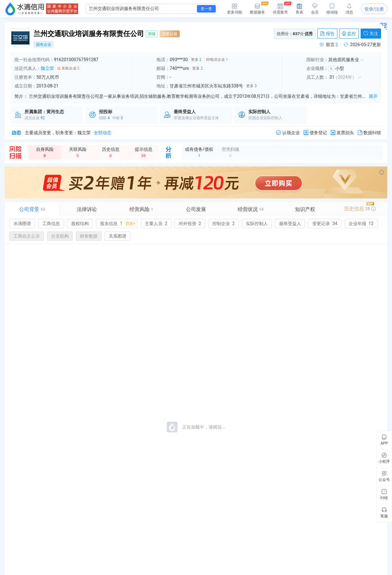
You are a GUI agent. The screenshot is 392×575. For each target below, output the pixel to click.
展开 (373, 96)
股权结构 (80, 224)
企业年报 (361, 224)
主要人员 (156, 224)
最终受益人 (290, 224)
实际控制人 (257, 224)
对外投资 (190, 224)
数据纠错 (369, 133)
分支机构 (60, 236)
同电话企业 (217, 60)
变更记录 (325, 224)
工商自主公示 (27, 236)
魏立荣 (47, 68)
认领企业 (288, 133)
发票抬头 (342, 133)
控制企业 (223, 224)
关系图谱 (118, 236)
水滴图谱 (22, 224)
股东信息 (118, 224)
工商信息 (51, 224)
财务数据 (89, 236)
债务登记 (315, 133)
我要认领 (170, 34)
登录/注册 (374, 9)
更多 (196, 60)
